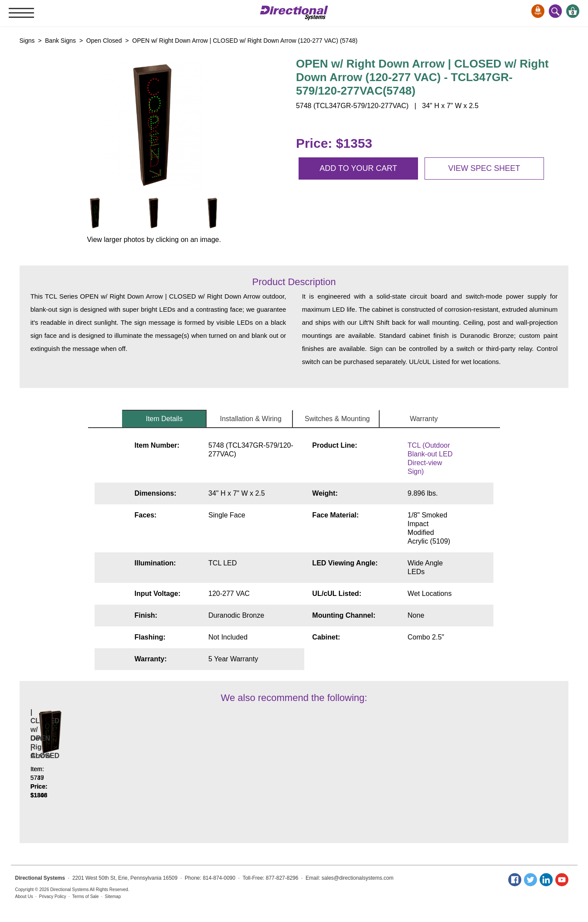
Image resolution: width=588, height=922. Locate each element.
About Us (24, 896)
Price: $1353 (334, 143)
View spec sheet (484, 168)
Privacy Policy (53, 896)
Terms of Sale (86, 896)
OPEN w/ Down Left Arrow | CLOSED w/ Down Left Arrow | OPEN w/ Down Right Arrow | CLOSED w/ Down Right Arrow (83, 760)
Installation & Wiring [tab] (251, 419)
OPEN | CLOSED (189, 773)
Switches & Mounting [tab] (337, 419)
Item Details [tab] (164, 419)
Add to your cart (358, 168)
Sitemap (113, 896)
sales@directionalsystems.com (358, 878)
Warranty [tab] (424, 419)
